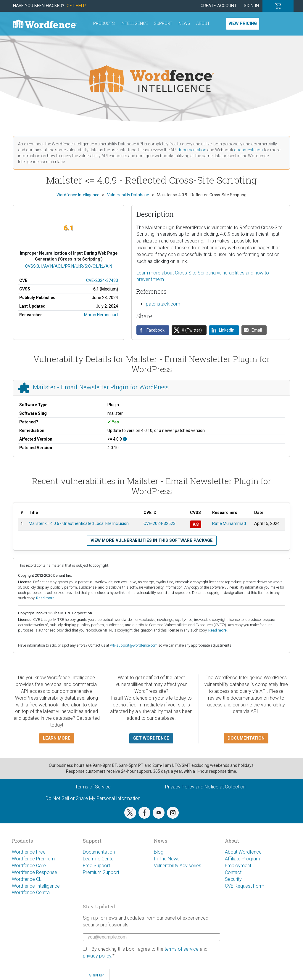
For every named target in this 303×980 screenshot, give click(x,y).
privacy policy (97, 956)
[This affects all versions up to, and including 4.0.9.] (125, 439)
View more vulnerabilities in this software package (152, 540)
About (203, 24)
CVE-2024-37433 (102, 280)
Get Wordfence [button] (151, 738)
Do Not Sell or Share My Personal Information (93, 798)
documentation (192, 150)
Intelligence (134, 24)
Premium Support (101, 872)
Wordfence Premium (33, 859)
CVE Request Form (245, 886)
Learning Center (99, 859)
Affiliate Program (242, 859)
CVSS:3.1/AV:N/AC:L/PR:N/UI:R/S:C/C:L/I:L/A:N (69, 266)
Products (104, 24)
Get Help (76, 6)
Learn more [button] (57, 738)
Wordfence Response (34, 872)
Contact (233, 872)
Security (233, 879)
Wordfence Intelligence (36, 886)
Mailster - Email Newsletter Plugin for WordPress (101, 387)
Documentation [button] (246, 738)
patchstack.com (163, 304)
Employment (238, 866)
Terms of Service (93, 787)
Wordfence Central (31, 893)
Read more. (46, 598)
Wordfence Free (29, 852)
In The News (167, 859)
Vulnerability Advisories (178, 866)
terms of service (182, 949)
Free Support (96, 866)
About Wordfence (243, 852)
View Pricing (243, 24)
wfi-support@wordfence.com (134, 645)
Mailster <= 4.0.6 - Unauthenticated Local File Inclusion (79, 523)
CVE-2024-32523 (159, 523)
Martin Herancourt (101, 315)
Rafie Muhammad (229, 523)
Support (163, 24)
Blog (159, 852)
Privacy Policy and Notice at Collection (205, 787)
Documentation (99, 852)
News (184, 24)
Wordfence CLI (27, 879)
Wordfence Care (29, 866)
